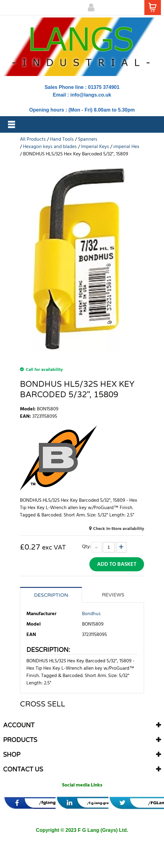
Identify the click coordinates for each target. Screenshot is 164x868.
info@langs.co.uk (91, 95)
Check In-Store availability (119, 529)
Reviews (113, 595)
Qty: (86, 547)
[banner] (44, 803)
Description (51, 595)
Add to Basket (117, 564)
